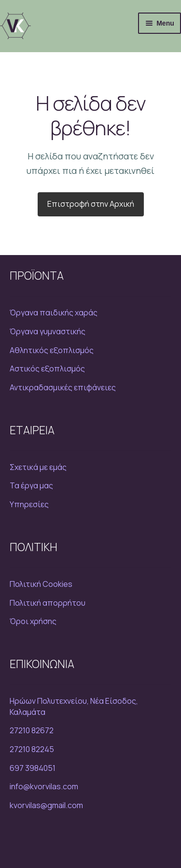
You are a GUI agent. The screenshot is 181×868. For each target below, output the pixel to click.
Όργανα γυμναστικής (48, 331)
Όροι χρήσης (33, 621)
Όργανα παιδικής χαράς (54, 313)
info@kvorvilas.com (44, 786)
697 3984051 (33, 768)
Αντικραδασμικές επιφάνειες (63, 387)
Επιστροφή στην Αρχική (91, 204)
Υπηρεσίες (29, 504)
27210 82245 (32, 749)
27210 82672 (32, 730)
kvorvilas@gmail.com (46, 805)
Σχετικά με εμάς (38, 467)
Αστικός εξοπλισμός (47, 369)
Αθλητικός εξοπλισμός (52, 350)
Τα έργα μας (31, 485)
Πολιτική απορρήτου (48, 603)
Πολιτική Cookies (41, 584)
